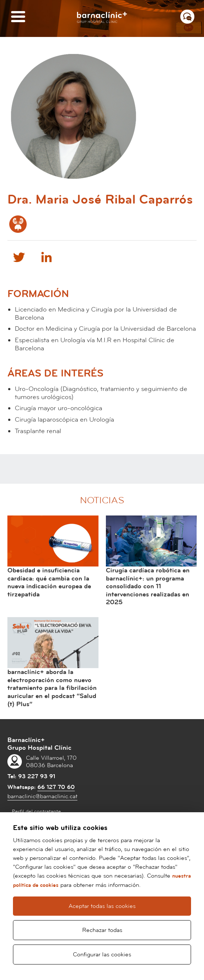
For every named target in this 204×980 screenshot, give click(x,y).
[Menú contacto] (187, 17)
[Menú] (18, 17)
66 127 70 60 (56, 787)
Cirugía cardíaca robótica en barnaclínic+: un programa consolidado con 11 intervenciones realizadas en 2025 (148, 586)
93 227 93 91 (37, 776)
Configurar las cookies (102, 955)
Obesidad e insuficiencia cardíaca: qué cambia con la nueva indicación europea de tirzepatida (49, 582)
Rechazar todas (102, 930)
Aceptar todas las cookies (102, 906)
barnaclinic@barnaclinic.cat (42, 796)
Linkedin (46, 257)
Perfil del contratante (36, 811)
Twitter (19, 257)
